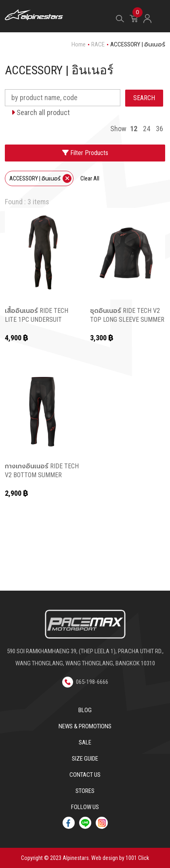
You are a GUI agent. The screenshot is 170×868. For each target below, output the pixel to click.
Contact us (85, 775)
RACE (98, 44)
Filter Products (85, 153)
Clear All (90, 178)
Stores (85, 791)
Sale (85, 742)
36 (160, 129)
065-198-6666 (85, 682)
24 (147, 129)
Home (79, 44)
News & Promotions (85, 726)
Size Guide (85, 759)
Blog (85, 710)
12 (134, 129)
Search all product (41, 112)
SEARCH (144, 98)
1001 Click (137, 858)
